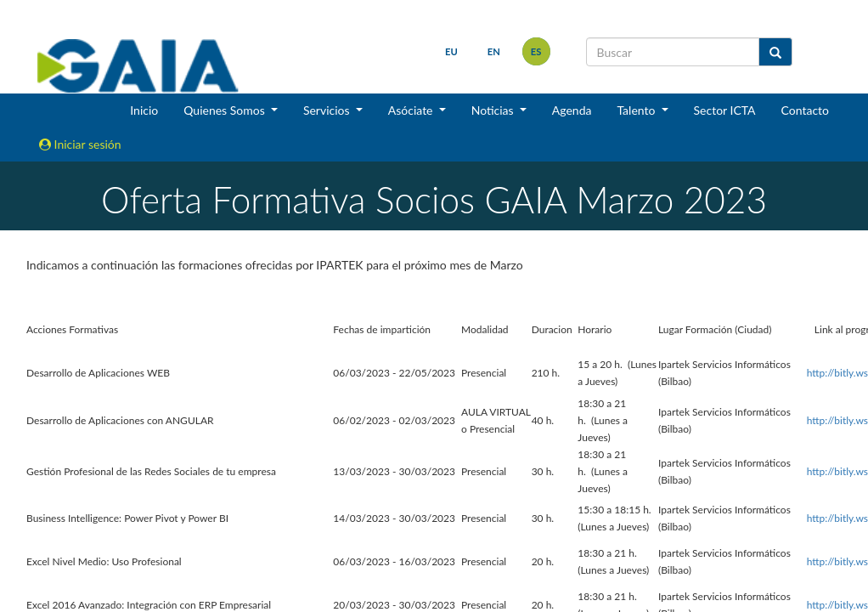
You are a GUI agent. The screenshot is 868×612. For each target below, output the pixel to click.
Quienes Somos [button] (225, 110)
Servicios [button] (328, 110)
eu (451, 51)
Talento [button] (637, 110)
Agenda (572, 110)
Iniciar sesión (80, 144)
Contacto (805, 110)
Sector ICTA (725, 110)
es (536, 51)
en (494, 51)
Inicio (144, 110)
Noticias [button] (494, 110)
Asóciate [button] (412, 110)
